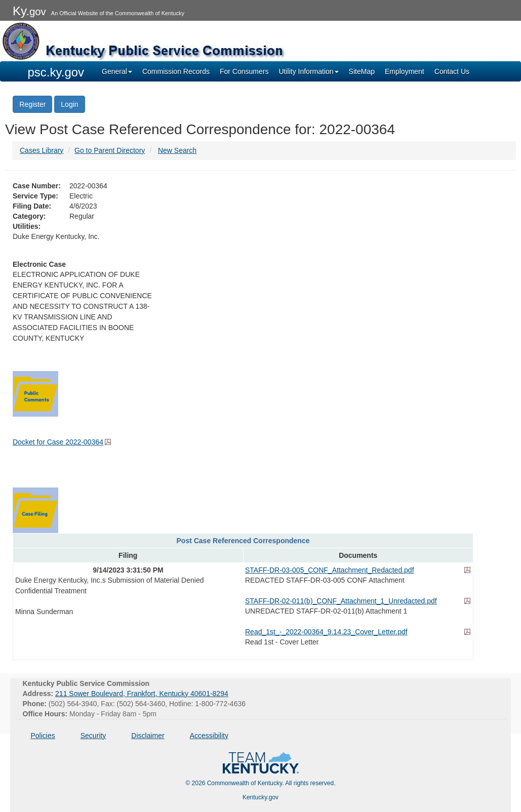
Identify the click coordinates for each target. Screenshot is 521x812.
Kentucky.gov (260, 797)
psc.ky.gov (56, 72)
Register (32, 104)
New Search (177, 150)
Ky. (29, 11)
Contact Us (452, 71)
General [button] (117, 71)
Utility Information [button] (308, 71)
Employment (405, 71)
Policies (43, 736)
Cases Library (42, 150)
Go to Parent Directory (110, 150)
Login (69, 104)
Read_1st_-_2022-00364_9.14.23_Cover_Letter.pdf (326, 632)
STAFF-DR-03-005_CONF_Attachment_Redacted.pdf (330, 570)
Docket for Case (58, 442)
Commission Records (176, 71)
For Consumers (244, 71)
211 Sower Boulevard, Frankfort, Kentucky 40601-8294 (142, 694)
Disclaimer (148, 736)
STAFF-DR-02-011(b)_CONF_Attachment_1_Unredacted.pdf (341, 601)
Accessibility (209, 736)
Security (93, 736)
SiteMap (362, 71)
